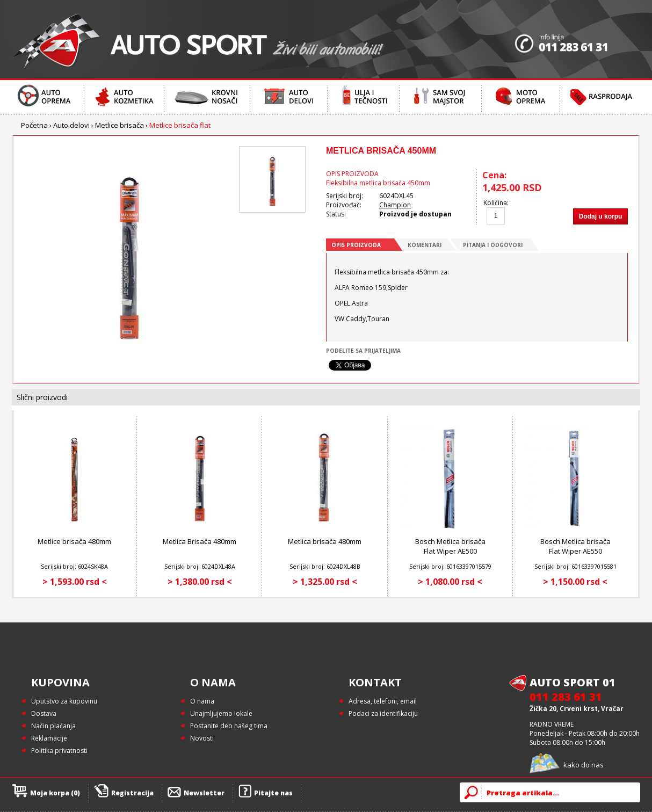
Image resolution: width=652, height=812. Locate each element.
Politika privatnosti (59, 751)
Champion (395, 205)
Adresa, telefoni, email (383, 701)
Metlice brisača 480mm (74, 541)
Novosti (202, 738)
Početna (34, 125)
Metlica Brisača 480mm (200, 541)
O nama (202, 701)
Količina (495, 203)
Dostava (44, 713)
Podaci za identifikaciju (383, 713)
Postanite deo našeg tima (229, 726)
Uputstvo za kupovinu (64, 701)
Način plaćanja (53, 726)
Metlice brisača (119, 125)
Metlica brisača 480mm (325, 541)
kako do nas (584, 765)
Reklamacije (49, 738)
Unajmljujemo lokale (221, 713)
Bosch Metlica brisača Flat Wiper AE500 (450, 546)
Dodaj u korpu (601, 216)
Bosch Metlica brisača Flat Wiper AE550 (575, 546)
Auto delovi (71, 125)
